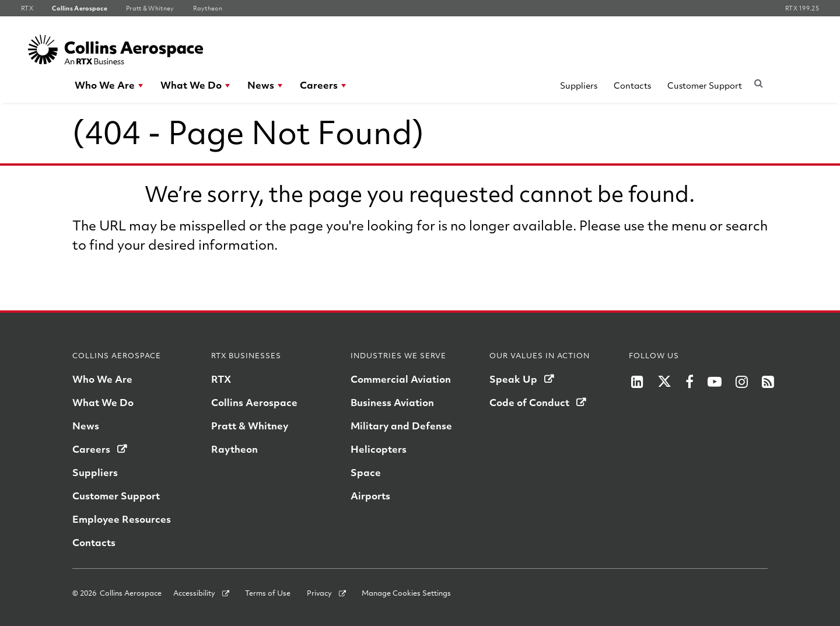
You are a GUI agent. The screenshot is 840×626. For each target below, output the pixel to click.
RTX (221, 379)
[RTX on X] (664, 382)
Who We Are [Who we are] (102, 379)
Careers (319, 85)
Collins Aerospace (254, 402)
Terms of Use (268, 593)
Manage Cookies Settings (406, 593)
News (261, 85)
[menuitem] (109, 85)
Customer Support (705, 85)
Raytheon (235, 449)
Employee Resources (122, 519)
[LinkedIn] (637, 382)
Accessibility (194, 593)
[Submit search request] (758, 83)
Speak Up (513, 379)
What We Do (191, 85)
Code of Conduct (529, 402)
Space (366, 472)
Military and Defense (401, 426)
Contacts (632, 85)
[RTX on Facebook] (689, 382)
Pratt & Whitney (250, 426)
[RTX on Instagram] (742, 382)
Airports (370, 496)
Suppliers (579, 85)
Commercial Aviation (401, 379)
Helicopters (379, 449)
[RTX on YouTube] (715, 382)
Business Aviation (392, 402)
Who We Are (105, 85)
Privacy (319, 593)
